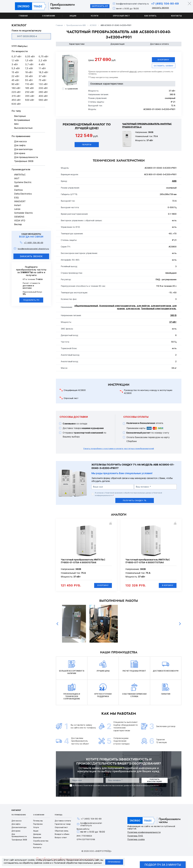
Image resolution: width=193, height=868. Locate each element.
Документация (117, 44)
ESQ (16, 198)
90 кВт (15, 84)
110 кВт (29, 84)
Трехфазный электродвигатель (158, 309)
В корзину (163, 60)
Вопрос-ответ (61, 838)
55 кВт (29, 80)
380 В (173, 315)
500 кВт (30, 100)
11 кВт (42, 68)
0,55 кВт (30, 56)
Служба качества (41, 841)
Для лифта (20, 145)
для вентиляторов (161, 306)
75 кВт (42, 80)
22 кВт (15, 76)
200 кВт (43, 88)
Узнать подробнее (119, 449)
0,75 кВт (44, 56)
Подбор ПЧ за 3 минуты (163, 865)
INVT (17, 178)
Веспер (18, 224)
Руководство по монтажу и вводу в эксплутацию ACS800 (148, 392)
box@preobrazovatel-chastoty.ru (131, 4)
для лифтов (143, 306)
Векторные (20, 116)
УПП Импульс (20, 46)
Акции (73, 16)
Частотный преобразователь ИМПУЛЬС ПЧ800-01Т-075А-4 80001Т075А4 (148, 561)
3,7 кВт (29, 64)
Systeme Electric (23, 182)
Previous (57, 624)
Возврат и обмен (62, 834)
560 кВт (43, 100)
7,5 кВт (29, 68)
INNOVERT (20, 201)
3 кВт (15, 64)
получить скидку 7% (135, 500)
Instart (18, 205)
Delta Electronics (23, 194)
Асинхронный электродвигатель (117, 306)
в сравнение (72, 89)
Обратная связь (62, 831)
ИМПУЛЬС (20, 175)
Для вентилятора (23, 149)
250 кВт (30, 92)
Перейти (87, 145)
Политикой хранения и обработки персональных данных (128, 493)
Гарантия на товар (63, 824)
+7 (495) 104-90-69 (164, 4)
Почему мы (38, 821)
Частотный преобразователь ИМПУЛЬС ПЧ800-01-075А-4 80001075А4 (83, 561)
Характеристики (77, 44)
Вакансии (37, 838)
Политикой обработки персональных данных (78, 863)
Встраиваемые (22, 120)
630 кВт (16, 104)
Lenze (17, 209)
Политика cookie (136, 839)
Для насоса (20, 141)
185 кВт (30, 88)
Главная (23, 16)
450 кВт (16, 100)
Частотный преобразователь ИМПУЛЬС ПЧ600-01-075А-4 (147, 126)
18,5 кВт (44, 72)
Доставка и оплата (159, 44)
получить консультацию (155, 781)
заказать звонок (31, 256)
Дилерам (37, 834)
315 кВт (16, 96)
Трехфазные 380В (24, 161)
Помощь (59, 815)
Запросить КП (98, 6)
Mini (16, 124)
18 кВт (29, 72)
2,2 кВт (43, 60)
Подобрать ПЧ (31, 300)
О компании (49, 16)
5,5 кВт (16, 68)
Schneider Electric (24, 213)
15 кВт (15, 72)
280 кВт (43, 92)
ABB (16, 186)
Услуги (94, 16)
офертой (133, 72)
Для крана (20, 153)
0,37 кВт (17, 56)
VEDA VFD (20, 221)
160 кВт (16, 88)
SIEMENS (19, 217)
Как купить (150, 16)
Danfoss (18, 190)
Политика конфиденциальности (144, 832)
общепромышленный (86, 306)
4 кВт (42, 64)
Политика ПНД (135, 836)
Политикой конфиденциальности (145, 786)
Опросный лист (121, 16)
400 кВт (43, 96)
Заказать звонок (160, 8)
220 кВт (16, 92)
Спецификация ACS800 (75, 390)
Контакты (176, 16)
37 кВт (43, 76)
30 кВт (29, 76)
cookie (31, 860)
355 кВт (30, 96)
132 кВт (43, 84)
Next (180, 624)
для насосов (133, 309)
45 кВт (15, 80)
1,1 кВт (15, 60)
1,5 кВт (29, 60)
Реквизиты (38, 844)
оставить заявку (164, 66)
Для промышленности (26, 157)
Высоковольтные (23, 128)
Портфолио (38, 824)
